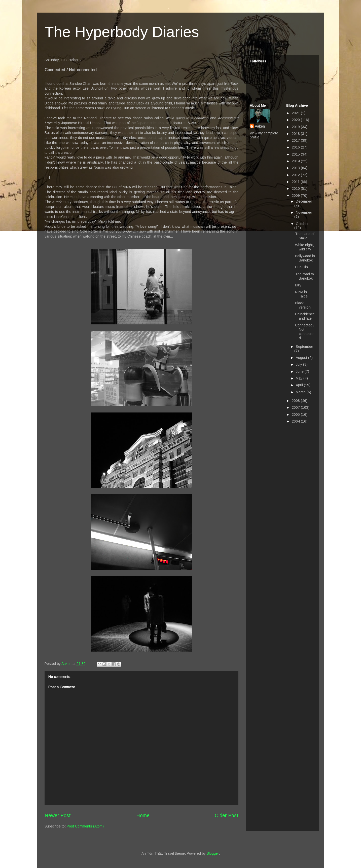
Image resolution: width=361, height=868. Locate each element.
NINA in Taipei (302, 294)
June (300, 371)
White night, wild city (304, 247)
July (299, 364)
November (304, 212)
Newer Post (58, 815)
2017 (296, 140)
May (300, 378)
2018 (296, 134)
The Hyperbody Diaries (122, 32)
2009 (296, 196)
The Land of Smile (305, 236)
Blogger (213, 853)
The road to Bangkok (304, 276)
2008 (296, 401)
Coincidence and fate (305, 316)
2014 (296, 161)
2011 (296, 182)
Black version (303, 305)
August (302, 358)
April (300, 385)
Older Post (227, 815)
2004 (296, 421)
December (304, 201)
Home (143, 815)
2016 (296, 147)
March (301, 392)
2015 (296, 154)
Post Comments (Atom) (85, 826)
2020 (296, 120)
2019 (296, 127)
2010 (296, 188)
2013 (296, 168)
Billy (298, 285)
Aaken (260, 126)
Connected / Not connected (305, 331)
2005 (296, 414)
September (304, 347)
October (302, 224)
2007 (296, 407)
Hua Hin (301, 267)
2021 (296, 113)
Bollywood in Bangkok (305, 258)
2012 (296, 175)
